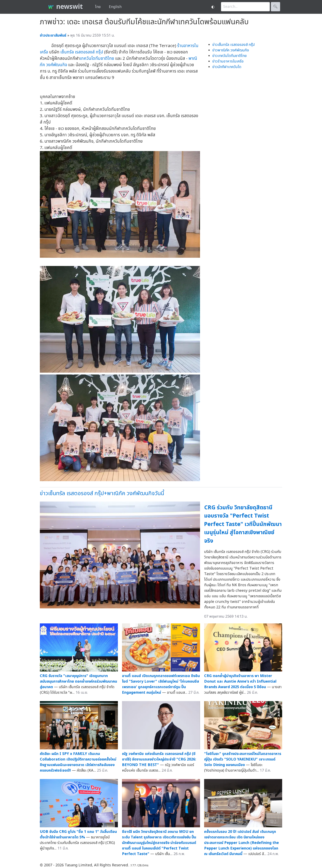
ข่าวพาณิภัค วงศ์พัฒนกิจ (231, 50)
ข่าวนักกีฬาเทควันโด (227, 67)
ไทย (98, 7)
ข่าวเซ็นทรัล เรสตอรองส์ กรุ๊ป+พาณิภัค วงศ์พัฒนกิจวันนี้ (102, 493)
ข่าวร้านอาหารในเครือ (228, 61)
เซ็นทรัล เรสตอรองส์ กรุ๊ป (82, 52)
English (115, 7)
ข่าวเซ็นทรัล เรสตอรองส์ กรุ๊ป (233, 45)
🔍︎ (275, 7)
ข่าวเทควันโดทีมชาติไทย (229, 56)
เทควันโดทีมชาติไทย (97, 58)
